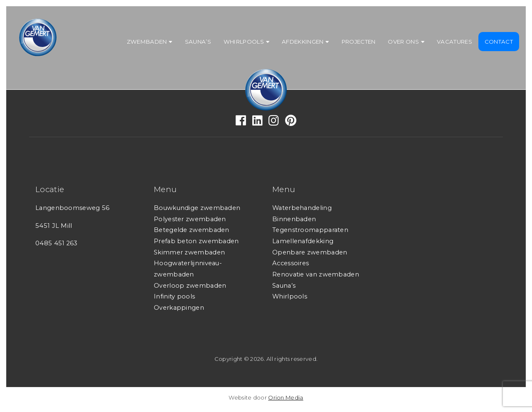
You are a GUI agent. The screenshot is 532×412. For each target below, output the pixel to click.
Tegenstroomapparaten (310, 230)
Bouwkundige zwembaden (197, 208)
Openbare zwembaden (310, 252)
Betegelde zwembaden (192, 230)
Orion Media (286, 397)
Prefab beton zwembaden (196, 241)
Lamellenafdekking (303, 241)
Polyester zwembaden (190, 219)
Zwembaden (147, 42)
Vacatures (454, 42)
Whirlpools (244, 42)
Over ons (403, 42)
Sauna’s (198, 42)
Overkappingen (179, 308)
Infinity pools (174, 296)
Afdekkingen (303, 42)
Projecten (359, 42)
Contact (499, 42)
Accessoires (291, 263)
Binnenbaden (294, 219)
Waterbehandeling (302, 208)
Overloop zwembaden (190, 286)
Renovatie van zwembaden (316, 274)
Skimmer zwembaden (189, 252)
